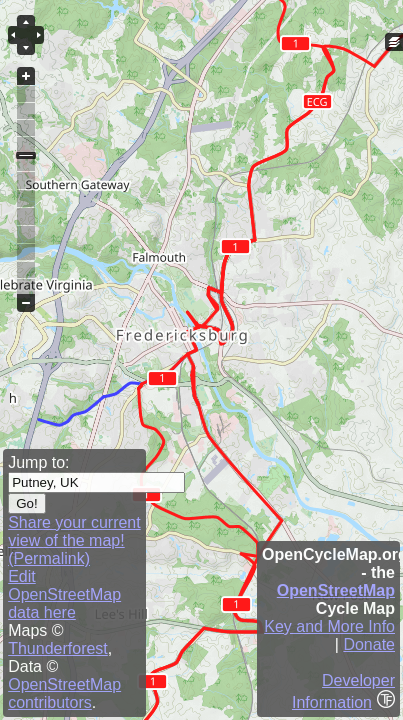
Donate (369, 644)
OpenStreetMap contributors (64, 693)
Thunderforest (58, 648)
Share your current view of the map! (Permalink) (74, 540)
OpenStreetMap (336, 590)
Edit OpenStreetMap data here (64, 594)
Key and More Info (329, 626)
